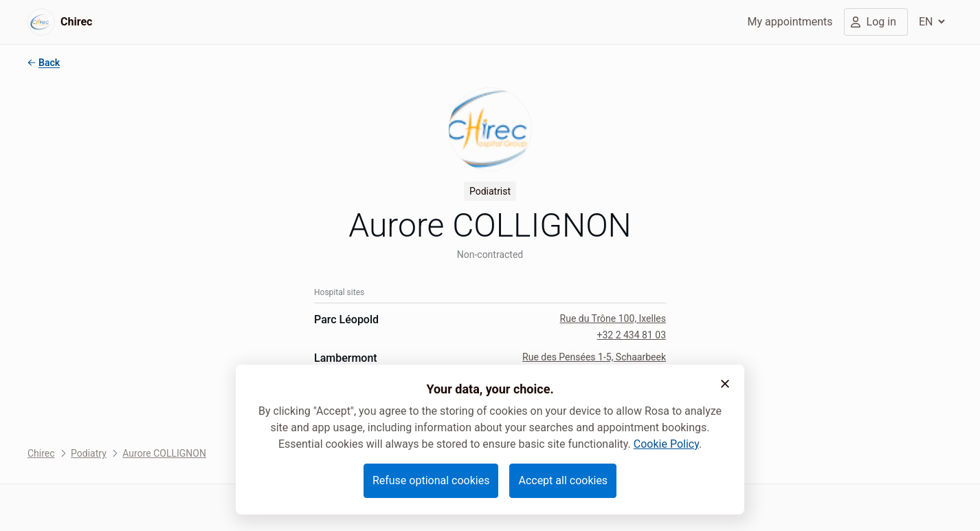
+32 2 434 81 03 (631, 335)
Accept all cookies (563, 480)
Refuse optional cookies (431, 480)
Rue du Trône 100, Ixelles (613, 318)
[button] (725, 384)
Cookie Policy (666, 444)
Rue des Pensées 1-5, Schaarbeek (594, 357)
